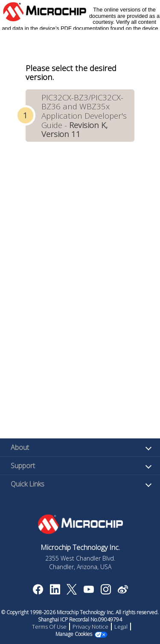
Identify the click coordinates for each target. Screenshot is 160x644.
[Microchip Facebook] (38, 592)
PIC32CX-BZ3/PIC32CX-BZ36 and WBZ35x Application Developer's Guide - (84, 116)
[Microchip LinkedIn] (55, 592)
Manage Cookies (74, 634)
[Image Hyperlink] (89, 590)
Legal (121, 627)
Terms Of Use (49, 627)
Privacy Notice (90, 627)
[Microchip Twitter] (72, 592)
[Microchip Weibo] (123, 591)
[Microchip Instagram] (106, 592)
